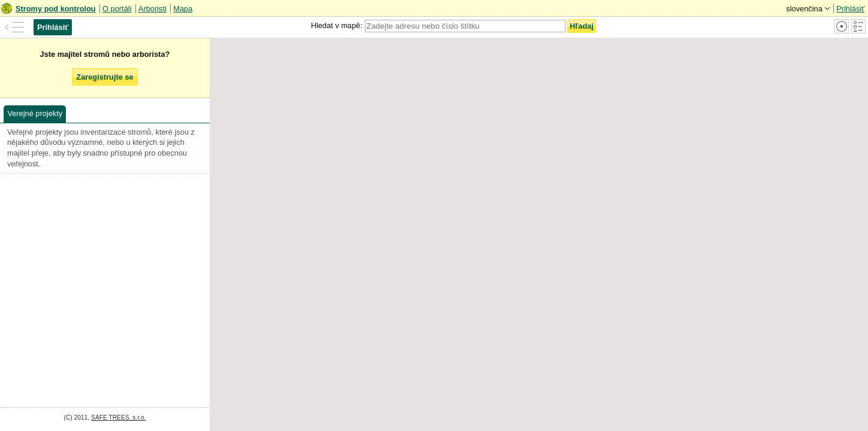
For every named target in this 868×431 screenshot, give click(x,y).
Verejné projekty (35, 113)
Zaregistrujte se (105, 77)
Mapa (183, 9)
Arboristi (152, 9)
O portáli (117, 9)
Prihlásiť (850, 9)
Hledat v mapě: (337, 25)
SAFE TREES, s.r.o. (118, 418)
